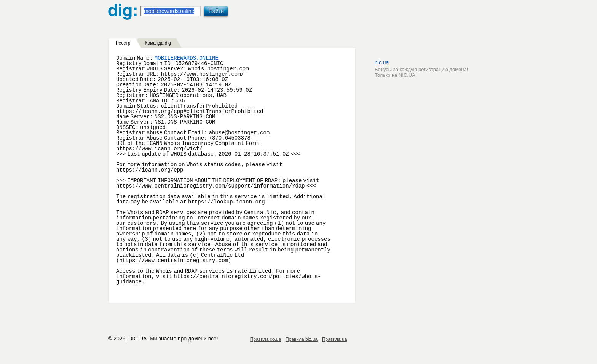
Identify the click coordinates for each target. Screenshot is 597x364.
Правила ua (334, 339)
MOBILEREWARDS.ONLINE (187, 58)
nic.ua (382, 62)
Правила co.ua (266, 339)
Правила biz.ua (302, 339)
